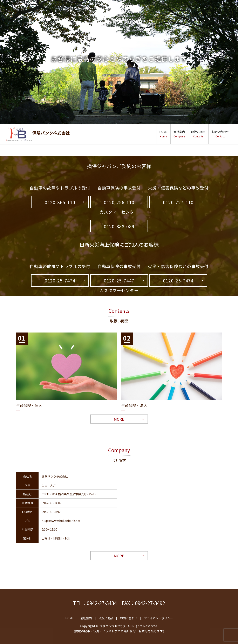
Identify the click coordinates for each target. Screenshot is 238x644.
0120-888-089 (119, 226)
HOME (163, 134)
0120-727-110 (178, 202)
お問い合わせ (220, 134)
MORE (119, 419)
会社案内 (179, 134)
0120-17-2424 (119, 304)
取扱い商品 (198, 134)
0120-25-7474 (60, 280)
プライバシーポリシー (158, 618)
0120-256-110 (119, 202)
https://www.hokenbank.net (61, 521)
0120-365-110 (60, 202)
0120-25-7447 (119, 280)
